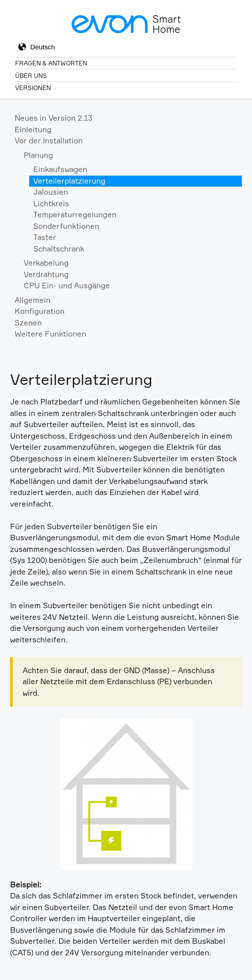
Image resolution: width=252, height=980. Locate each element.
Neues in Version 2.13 (54, 118)
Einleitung (33, 130)
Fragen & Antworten (51, 63)
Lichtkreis (51, 203)
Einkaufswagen (60, 169)
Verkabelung (46, 263)
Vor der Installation (49, 141)
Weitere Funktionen (50, 334)
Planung (38, 155)
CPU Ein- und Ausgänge (67, 285)
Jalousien (51, 192)
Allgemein (33, 300)
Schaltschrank (59, 249)
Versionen (33, 88)
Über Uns (31, 76)
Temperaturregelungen (75, 215)
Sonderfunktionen (66, 226)
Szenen (28, 323)
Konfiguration (40, 311)
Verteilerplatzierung (69, 181)
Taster (45, 237)
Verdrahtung (46, 274)
